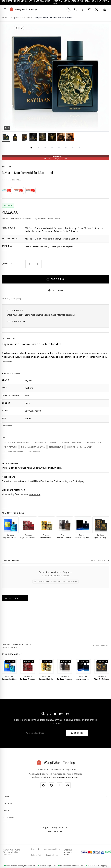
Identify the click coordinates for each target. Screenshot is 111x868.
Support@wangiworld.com (56, 827)
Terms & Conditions (52, 849)
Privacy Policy (35, 849)
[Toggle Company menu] (55, 818)
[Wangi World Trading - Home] (23, 9)
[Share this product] (16, 28)
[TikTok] (60, 785)
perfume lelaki (56, 447)
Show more (7, 362)
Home (5, 18)
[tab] (6, 137)
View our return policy (52, 468)
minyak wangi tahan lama (33, 447)
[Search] (75, 9)
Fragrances (16, 18)
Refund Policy (37, 855)
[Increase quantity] (37, 264)
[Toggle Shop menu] (55, 797)
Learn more (35, 494)
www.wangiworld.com (67, 777)
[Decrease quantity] (21, 264)
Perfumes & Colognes (13, 452)
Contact (76, 481)
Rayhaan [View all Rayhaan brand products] (28, 18)
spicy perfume (34, 452)
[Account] (82, 9)
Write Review (16, 322)
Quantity (7, 264)
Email (48, 481)
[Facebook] (43, 785)
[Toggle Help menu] (55, 811)
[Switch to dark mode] (69, 9)
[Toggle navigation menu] (5, 9)
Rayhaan (7, 167)
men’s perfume (10, 447)
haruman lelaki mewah (46, 443)
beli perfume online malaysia (17, 443)
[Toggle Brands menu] (55, 804)
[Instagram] (51, 785)
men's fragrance (93, 443)
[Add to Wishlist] (22, 28)
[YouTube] (68, 785)
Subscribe (77, 733)
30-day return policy (11, 299)
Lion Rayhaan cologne (71, 443)
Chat (56, 481)
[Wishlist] (89, 9)
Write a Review (15, 598)
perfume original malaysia (80, 447)
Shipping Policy (52, 855)
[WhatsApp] (105, 9)
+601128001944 (37, 481)
